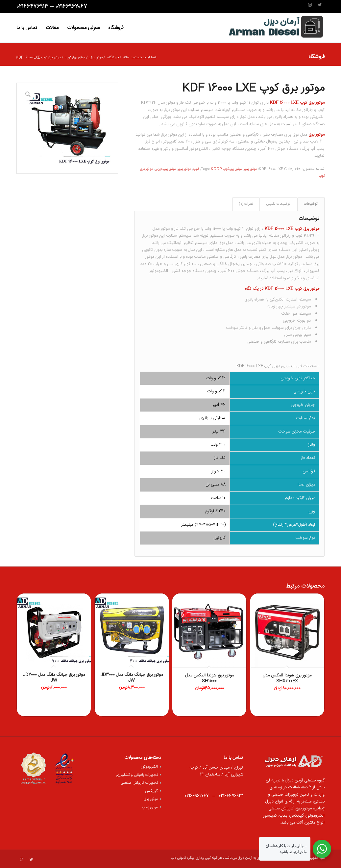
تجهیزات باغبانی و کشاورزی (137, 775)
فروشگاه (317, 57)
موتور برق (251, 169)
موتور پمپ (150, 807)
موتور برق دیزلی (166, 169)
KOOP (216, 169)
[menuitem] (116, 28)
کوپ (196, 169)
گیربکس (151, 791)
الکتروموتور (149, 767)
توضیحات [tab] (311, 204)
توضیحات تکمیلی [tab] (278, 204)
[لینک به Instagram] (310, 5)
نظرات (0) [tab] (246, 204)
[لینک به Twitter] (320, 5)
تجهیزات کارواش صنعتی (139, 783)
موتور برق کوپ (232, 169)
